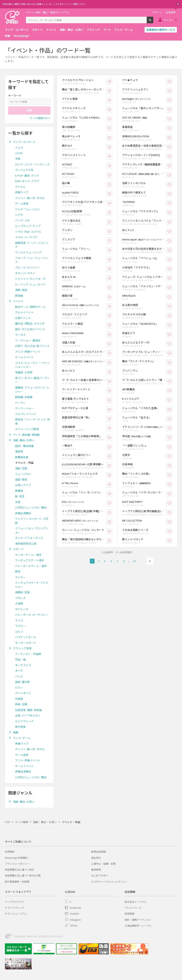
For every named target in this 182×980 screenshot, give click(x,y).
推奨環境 (96, 869)
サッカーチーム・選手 (28, 555)
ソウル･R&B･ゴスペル (28, 232)
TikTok (73, 925)
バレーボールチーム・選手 (31, 566)
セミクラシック (24, 721)
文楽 (18, 502)
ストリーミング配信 (27, 429)
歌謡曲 (19, 296)
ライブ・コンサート (17, 30)
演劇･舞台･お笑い (24, 440)
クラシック (93, 30)
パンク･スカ (23, 220)
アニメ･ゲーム (22, 738)
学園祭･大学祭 (24, 372)
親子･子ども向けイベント (30, 329)
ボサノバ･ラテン (25, 273)
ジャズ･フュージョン (28, 209)
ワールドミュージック (28, 252)
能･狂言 (20, 496)
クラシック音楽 (22, 648)
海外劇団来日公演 (26, 543)
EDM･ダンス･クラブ (27, 181)
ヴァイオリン (23, 693)
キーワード (15, 95)
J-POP (19, 153)
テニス (19, 620)
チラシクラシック (15, 908)
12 (134, 561)
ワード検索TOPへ (40, 118)
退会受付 (96, 858)
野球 (18, 571)
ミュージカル (23, 474)
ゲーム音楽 (22, 203)
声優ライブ (22, 192)
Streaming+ (22, 36)
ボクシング (22, 609)
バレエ (19, 676)
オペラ (19, 671)
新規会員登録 (98, 852)
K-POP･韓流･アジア (27, 176)
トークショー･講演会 (28, 340)
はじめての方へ (100, 875)
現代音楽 (20, 727)
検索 (153, 22)
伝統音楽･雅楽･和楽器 (28, 710)
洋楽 (18, 159)
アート (107, 30)
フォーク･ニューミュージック (32, 260)
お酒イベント (23, 318)
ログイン (157, 12)
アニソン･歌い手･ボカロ (30, 198)
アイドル (20, 187)
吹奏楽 (19, 699)
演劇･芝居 (21, 468)
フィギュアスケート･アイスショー (32, 585)
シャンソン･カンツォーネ (30, 279)
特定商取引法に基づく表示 (20, 869)
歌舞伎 (19, 491)
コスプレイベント (26, 414)
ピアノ (19, 688)
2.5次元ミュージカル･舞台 (31, 507)
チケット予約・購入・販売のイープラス (48, 12)
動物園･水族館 (24, 397)
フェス (19, 147)
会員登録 (171, 12)
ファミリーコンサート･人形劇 (32, 521)
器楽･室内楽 (22, 682)
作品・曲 (20, 659)
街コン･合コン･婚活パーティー (32, 380)
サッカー (20, 577)
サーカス (20, 335)
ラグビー (20, 626)
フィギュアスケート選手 (30, 560)
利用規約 (10, 852)
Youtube (74, 913)
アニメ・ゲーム (124, 30)
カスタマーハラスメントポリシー (109, 881)
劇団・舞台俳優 (24, 446)
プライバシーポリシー (17, 864)
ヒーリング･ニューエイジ (30, 284)
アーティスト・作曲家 (28, 654)
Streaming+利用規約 (16, 858)
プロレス (20, 598)
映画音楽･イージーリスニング (32, 245)
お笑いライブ (23, 485)
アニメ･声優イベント (28, 352)
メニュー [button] (169, 20)
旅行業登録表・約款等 (17, 881)
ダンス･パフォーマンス (29, 538)
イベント (51, 30)
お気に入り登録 (112, 82)
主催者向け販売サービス (161, 30)
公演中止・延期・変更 (103, 864)
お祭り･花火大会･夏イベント (32, 346)
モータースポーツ (26, 643)
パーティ (20, 403)
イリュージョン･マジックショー (32, 530)
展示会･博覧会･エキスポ (30, 323)
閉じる (178, 4)
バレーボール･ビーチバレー (32, 615)
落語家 (19, 451)
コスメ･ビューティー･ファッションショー (32, 365)
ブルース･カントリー (28, 267)
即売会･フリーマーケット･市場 (32, 421)
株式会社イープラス (135, 902)
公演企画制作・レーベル (138, 925)
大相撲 (19, 603)
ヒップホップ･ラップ (28, 226)
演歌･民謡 (21, 290)
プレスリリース (133, 908)
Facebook (75, 908)
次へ (150, 561)
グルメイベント (24, 312)
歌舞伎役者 (22, 457)
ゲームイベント (24, 357)
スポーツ (37, 30)
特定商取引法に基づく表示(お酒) (23, 875)
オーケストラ (23, 665)
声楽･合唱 (21, 704)
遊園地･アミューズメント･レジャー (32, 389)
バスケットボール (26, 637)
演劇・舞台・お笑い (72, 30)
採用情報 (129, 913)
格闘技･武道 (22, 592)
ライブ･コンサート (24, 142)
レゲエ (19, 215)
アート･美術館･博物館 (26, 435)
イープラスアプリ (15, 902)
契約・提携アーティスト (138, 920)
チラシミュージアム (16, 913)
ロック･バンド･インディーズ (32, 164)
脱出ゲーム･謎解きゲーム (30, 307)
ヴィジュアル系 (24, 170)
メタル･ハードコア (26, 237)
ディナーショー (24, 408)
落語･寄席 (21, 480)
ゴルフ (19, 631)
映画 (8, 36)
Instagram (75, 920)
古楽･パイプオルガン (28, 715)
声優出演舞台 (23, 513)
